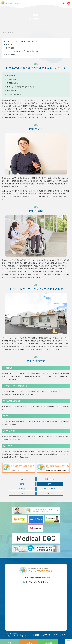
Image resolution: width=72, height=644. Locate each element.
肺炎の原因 (10, 48)
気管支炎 (22, 494)
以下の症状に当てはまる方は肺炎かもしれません (24, 41)
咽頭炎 (50, 494)
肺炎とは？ (10, 45)
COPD (22, 484)
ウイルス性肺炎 (50, 489)
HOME (4, 32)
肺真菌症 (22, 489)
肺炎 (50, 484)
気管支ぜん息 (50, 479)
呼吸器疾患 (22, 479)
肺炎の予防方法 (12, 54)
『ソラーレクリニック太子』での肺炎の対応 (22, 51)
